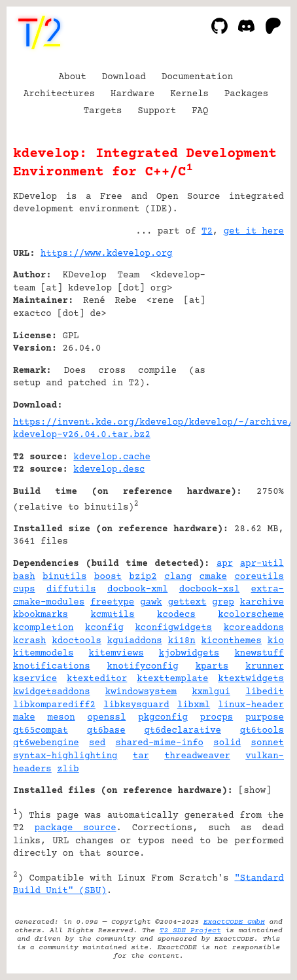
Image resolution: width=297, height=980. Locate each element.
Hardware (132, 94)
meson (61, 718)
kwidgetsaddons (52, 692)
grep (223, 603)
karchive (262, 603)
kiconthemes (232, 641)
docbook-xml (137, 589)
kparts (212, 667)
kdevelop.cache (112, 457)
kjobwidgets (189, 654)
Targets (103, 111)
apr (225, 564)
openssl (107, 718)
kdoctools (77, 641)
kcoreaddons (254, 628)
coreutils (259, 577)
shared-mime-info (160, 743)
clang (178, 577)
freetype (112, 603)
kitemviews (116, 654)
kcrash (29, 641)
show (255, 791)
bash (24, 577)
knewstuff (259, 654)
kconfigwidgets (173, 628)
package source (76, 828)
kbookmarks (41, 615)
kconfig (104, 628)
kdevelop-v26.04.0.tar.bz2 (82, 435)
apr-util (262, 564)
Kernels (189, 94)
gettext (187, 603)
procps (217, 718)
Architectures (59, 94)
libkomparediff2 (54, 705)
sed (97, 743)
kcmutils (112, 615)
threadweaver (197, 756)
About (73, 77)
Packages (246, 94)
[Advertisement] (245, 333)
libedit (265, 692)
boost (108, 577)
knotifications (52, 667)
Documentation (197, 77)
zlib (68, 769)
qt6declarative (183, 731)
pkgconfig (163, 718)
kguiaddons (135, 641)
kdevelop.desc (109, 470)
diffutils (71, 589)
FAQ (200, 111)
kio (276, 641)
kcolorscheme (251, 615)
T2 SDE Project (190, 931)
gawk (151, 603)
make (24, 718)
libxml (194, 705)
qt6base (106, 731)
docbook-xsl (209, 589)
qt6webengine (46, 743)
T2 (207, 232)
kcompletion (43, 628)
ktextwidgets (251, 679)
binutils (64, 577)
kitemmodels (43, 654)
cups (24, 589)
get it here (254, 232)
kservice (35, 679)
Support (157, 111)
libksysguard (136, 705)
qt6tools (262, 731)
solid (227, 743)
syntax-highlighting (65, 756)
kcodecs (176, 615)
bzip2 (143, 577)
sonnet (268, 743)
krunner (265, 667)
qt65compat (41, 731)
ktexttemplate (172, 679)
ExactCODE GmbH (234, 922)
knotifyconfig (143, 667)
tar (141, 756)
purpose (265, 718)
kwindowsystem (141, 692)
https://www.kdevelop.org (106, 254)
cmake (213, 577)
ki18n (182, 641)
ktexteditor (97, 679)
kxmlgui (211, 692)
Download (124, 77)
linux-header (251, 705)
